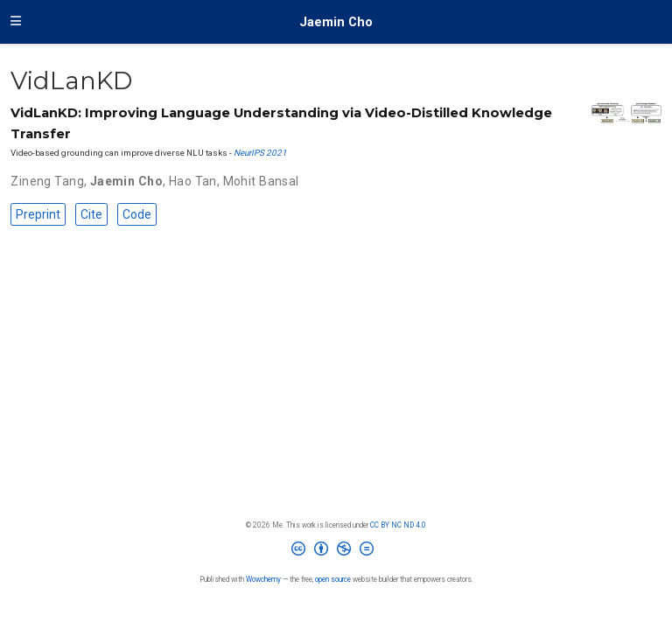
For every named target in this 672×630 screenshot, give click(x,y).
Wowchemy (263, 579)
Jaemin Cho (336, 22)
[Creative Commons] (336, 553)
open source (333, 579)
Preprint (38, 214)
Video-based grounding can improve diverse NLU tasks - (122, 153)
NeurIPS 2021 (260, 153)
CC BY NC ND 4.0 (398, 525)
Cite (91, 214)
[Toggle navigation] (16, 22)
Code (137, 214)
